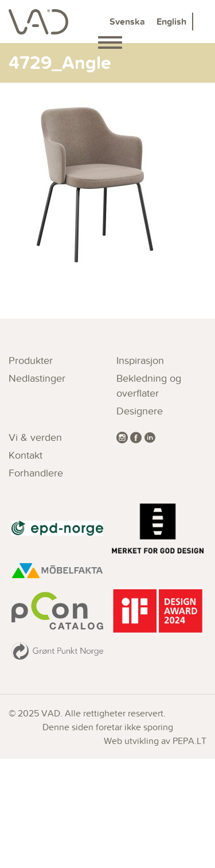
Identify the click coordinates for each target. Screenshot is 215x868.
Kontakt (26, 455)
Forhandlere (36, 473)
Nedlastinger (37, 378)
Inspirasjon (140, 360)
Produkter (31, 360)
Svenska (127, 22)
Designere (140, 411)
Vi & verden (35, 437)
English (171, 22)
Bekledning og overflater (149, 385)
